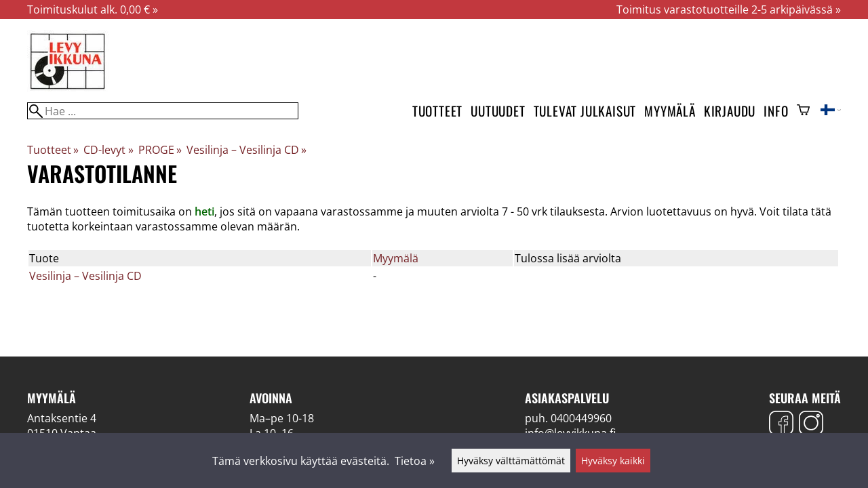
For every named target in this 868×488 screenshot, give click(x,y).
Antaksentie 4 (62, 418)
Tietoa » (415, 461)
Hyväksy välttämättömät (511, 461)
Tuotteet (437, 111)
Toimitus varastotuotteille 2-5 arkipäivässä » (729, 9)
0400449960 (581, 418)
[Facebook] (781, 425)
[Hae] (163, 111)
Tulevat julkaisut (585, 111)
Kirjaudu (730, 111)
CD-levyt (108, 150)
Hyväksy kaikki (613, 461)
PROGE (160, 150)
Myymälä (670, 111)
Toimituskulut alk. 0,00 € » (93, 9)
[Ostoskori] (803, 111)
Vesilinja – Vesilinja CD (246, 150)
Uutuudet (498, 111)
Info (776, 111)
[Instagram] (811, 425)
